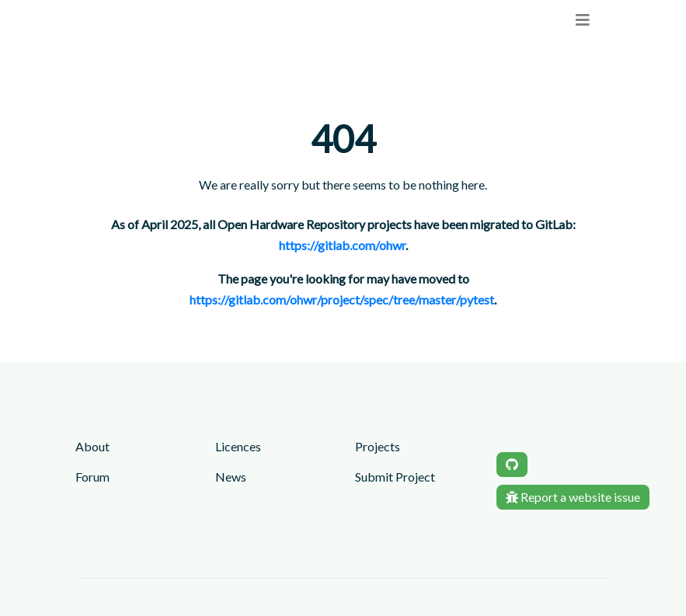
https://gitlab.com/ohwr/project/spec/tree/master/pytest (342, 299)
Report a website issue (573, 497)
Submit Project (395, 477)
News (231, 477)
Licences (238, 446)
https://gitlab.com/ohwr (342, 245)
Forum (92, 477)
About (92, 446)
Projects (378, 446)
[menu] (583, 20)
